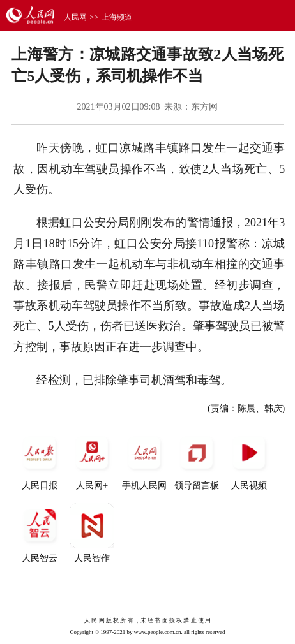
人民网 (75, 17)
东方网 (204, 107)
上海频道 (117, 17)
